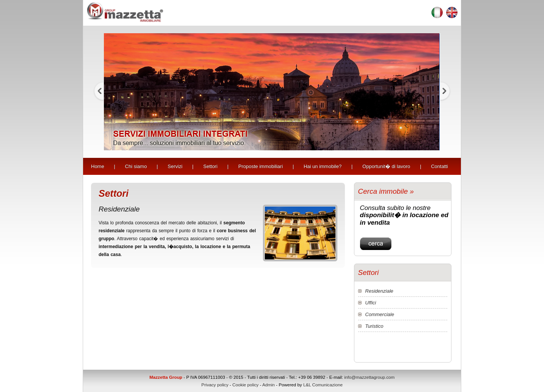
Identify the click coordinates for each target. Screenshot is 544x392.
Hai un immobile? (323, 166)
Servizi (175, 166)
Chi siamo (136, 166)
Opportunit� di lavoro (386, 166)
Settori (210, 166)
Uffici (371, 303)
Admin (268, 385)
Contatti (440, 166)
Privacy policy (215, 385)
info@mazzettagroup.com (369, 377)
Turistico (374, 326)
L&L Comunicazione (323, 385)
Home (98, 166)
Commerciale (380, 314)
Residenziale (379, 291)
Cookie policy (246, 385)
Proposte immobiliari (261, 166)
